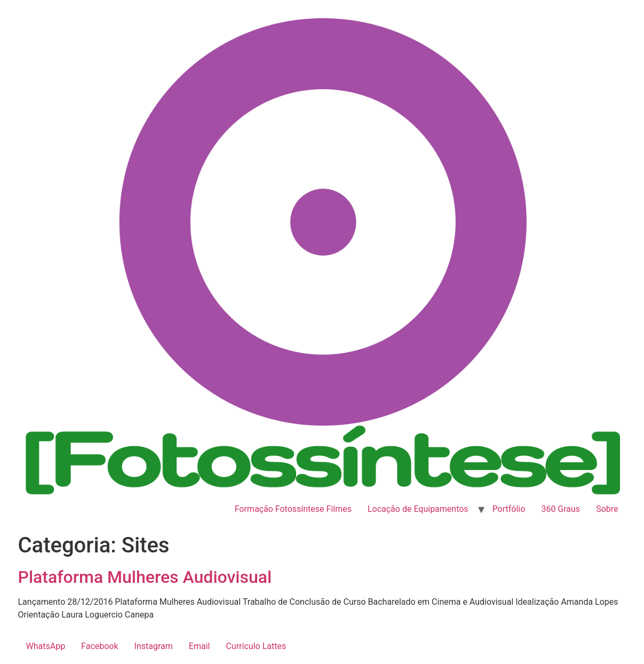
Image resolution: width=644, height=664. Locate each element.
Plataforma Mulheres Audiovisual (145, 577)
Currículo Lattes (256, 646)
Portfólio (509, 509)
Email (200, 646)
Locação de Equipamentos (418, 509)
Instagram (154, 646)
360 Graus (560, 509)
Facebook (100, 646)
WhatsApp (46, 646)
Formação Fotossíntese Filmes (293, 509)
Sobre (607, 509)
